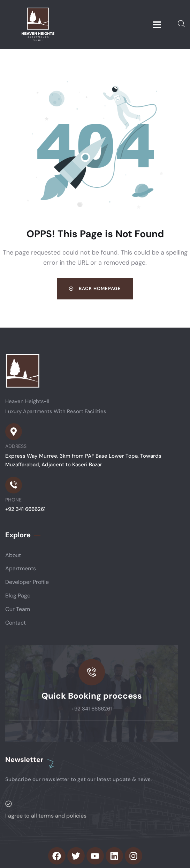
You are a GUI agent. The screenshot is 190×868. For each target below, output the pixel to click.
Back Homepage (95, 288)
